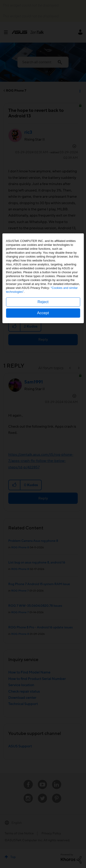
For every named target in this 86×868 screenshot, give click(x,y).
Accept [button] (43, 469)
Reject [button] (43, 458)
